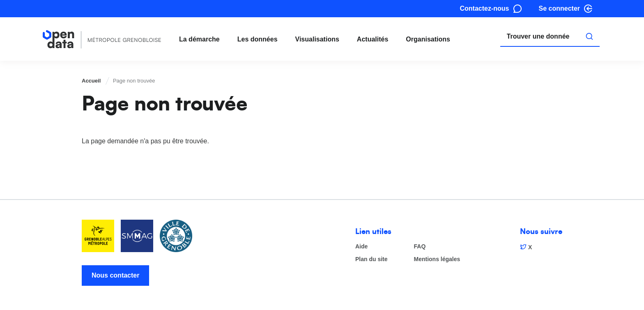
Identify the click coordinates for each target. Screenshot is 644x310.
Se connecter (559, 8)
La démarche (199, 39)
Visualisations (317, 39)
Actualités (373, 39)
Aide (361, 247)
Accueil (91, 81)
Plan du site (371, 259)
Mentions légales (437, 259)
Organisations (428, 39)
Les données (258, 39)
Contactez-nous (485, 8)
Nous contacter (115, 275)
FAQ (420, 247)
